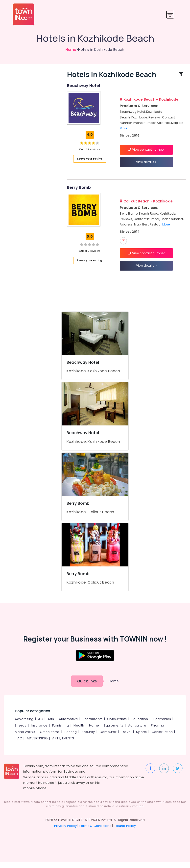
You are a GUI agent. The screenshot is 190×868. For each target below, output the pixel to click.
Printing (71, 738)
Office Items (50, 738)
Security (88, 738)
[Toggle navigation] (170, 14)
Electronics (162, 725)
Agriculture (137, 731)
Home (71, 50)
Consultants (117, 725)
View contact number (146, 152)
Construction (162, 738)
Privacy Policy (65, 831)
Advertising (24, 725)
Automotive (68, 725)
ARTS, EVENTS (63, 744)
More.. (124, 131)
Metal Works (25, 738)
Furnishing (60, 731)
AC (40, 725)
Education (140, 725)
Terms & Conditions (95, 831)
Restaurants (93, 725)
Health (79, 731)
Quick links (87, 687)
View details (146, 165)
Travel (126, 738)
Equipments (114, 731)
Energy (21, 731)
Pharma (157, 731)
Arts (51, 725)
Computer (108, 738)
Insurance (39, 731)
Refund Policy (125, 831)
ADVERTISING (37, 744)
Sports (141, 738)
